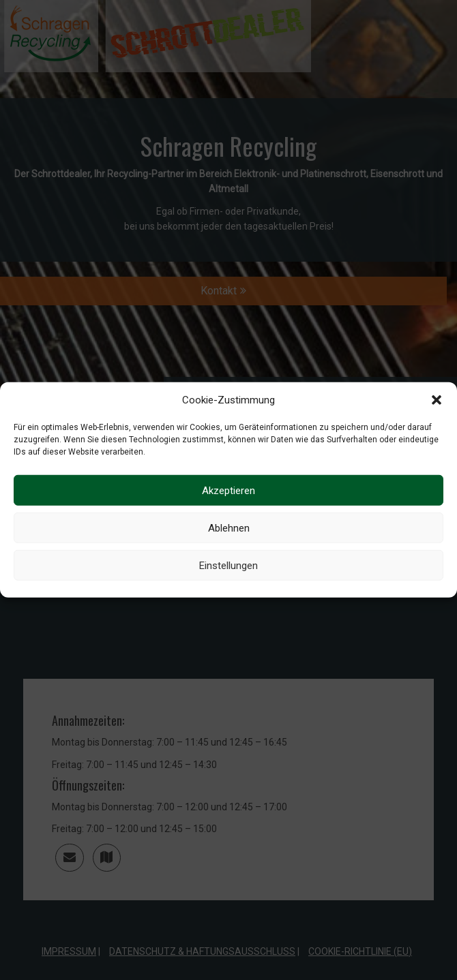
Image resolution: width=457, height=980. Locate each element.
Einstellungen (228, 566)
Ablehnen (229, 528)
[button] (437, 400)
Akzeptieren (228, 491)
